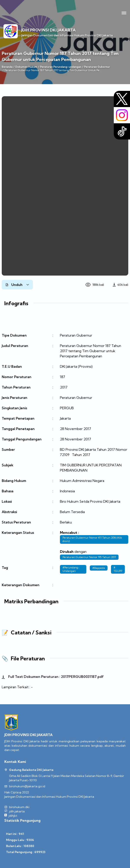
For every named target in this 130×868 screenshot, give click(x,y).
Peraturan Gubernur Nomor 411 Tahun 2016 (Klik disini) (92, 539)
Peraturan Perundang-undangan (61, 67)
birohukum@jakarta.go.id (27, 786)
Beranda (7, 67)
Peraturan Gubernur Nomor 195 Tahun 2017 (89, 557)
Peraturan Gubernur (97, 67)
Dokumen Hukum (26, 67)
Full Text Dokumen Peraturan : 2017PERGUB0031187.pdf (53, 677)
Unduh (17, 285)
